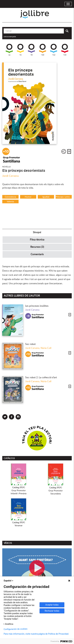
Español (9, 581)
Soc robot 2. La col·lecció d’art (41, 377)
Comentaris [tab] (37, 254)
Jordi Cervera (10, 176)
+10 (43, 50)
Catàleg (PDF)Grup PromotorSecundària (56, 491)
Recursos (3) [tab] (37, 247)
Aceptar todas (52, 605)
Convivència (10, 197)
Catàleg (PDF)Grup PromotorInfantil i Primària (19, 491)
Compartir (64, 151)
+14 (65, 50)
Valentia (10, 202)
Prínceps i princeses (64, 197)
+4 (9, 50)
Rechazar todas (52, 611)
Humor (28, 197)
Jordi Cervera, (33, 348)
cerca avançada (10, 37)
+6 (20, 50)
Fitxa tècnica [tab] (37, 240)
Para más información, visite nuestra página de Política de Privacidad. (36, 634)
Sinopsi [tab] (37, 232)
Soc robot (30, 344)
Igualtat (46, 197)
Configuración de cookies (16, 629)
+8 (31, 50)
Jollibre (37, 14)
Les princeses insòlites (37, 306)
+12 (54, 50)
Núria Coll (46, 348)
